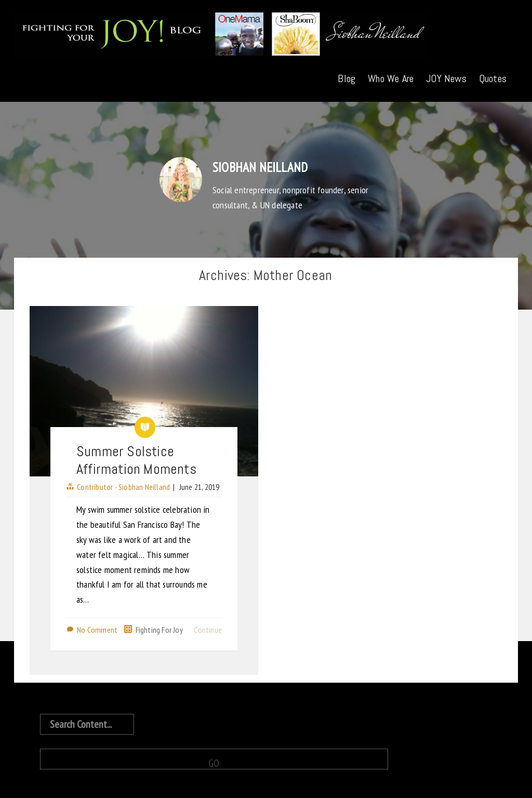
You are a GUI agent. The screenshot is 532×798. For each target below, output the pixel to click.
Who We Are (391, 78)
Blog (347, 78)
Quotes (493, 78)
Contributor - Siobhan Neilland (123, 487)
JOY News (446, 78)
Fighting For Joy (159, 630)
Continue (208, 630)
